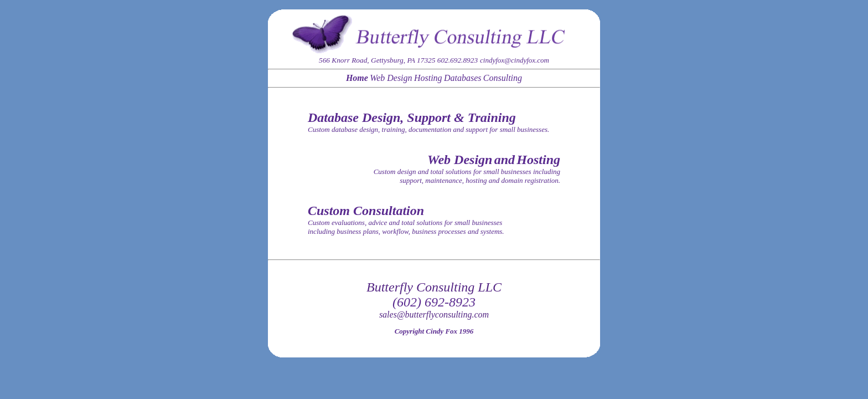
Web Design (391, 78)
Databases (463, 78)
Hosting (428, 78)
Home (357, 78)
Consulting (503, 78)
